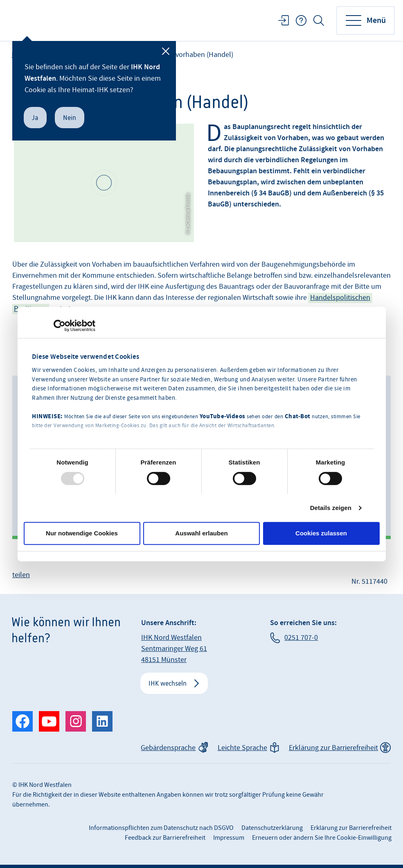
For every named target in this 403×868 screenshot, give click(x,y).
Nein (70, 118)
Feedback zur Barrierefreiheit (165, 838)
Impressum (229, 838)
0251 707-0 (301, 638)
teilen (21, 575)
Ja (35, 118)
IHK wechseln (168, 683)
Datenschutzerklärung (272, 828)
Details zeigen (331, 508)
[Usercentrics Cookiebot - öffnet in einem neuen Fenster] (60, 326)
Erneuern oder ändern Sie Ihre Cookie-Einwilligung (322, 838)
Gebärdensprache (168, 748)
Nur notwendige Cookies (82, 533)
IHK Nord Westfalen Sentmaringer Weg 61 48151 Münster (174, 649)
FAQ (301, 20)
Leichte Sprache (242, 748)
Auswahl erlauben (201, 533)
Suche (319, 20)
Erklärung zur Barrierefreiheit (333, 748)
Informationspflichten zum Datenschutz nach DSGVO (161, 828)
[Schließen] (166, 51)
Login (284, 20)
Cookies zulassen (321, 533)
